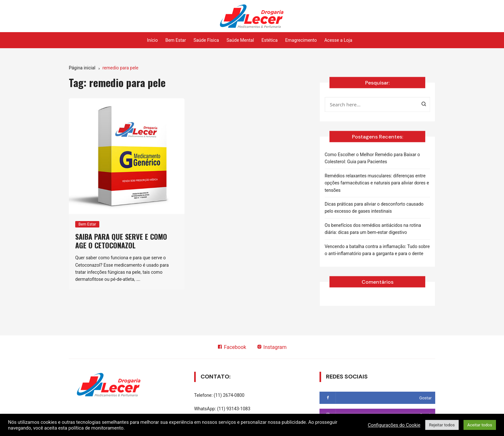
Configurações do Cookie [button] (394, 425)
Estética (270, 40)
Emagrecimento (301, 40)
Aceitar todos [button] (480, 425)
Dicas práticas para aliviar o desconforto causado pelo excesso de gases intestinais (374, 208)
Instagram (272, 347)
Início (152, 40)
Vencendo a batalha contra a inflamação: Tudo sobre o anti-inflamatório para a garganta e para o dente (377, 250)
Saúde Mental (240, 40)
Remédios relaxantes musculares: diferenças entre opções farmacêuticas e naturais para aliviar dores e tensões (377, 183)
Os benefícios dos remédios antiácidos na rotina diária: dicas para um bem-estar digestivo (373, 229)
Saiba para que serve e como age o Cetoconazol (121, 241)
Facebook (232, 347)
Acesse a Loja (338, 40)
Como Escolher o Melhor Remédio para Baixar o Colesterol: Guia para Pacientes (372, 158)
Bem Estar (175, 40)
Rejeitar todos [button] (442, 425)
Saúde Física (206, 40)
